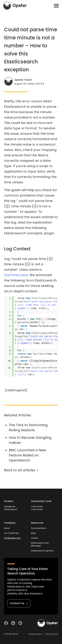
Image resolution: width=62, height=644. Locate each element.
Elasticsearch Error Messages (40, 544)
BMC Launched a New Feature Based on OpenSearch (27, 455)
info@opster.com (12, 538)
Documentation (39, 528)
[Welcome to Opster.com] (48, 623)
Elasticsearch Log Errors (42, 551)
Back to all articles (20, 470)
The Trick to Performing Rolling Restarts (28, 428)
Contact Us (19, 603)
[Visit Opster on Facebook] (6, 623)
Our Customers (11, 533)
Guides (35, 538)
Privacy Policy (35, 634)
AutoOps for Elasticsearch (11, 508)
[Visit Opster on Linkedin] (13, 623)
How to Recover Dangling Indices (30, 440)
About (7, 528)
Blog (33, 533)
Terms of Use (52, 634)
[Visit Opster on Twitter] (20, 623)
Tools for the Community (37, 508)
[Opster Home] (15, 6)
